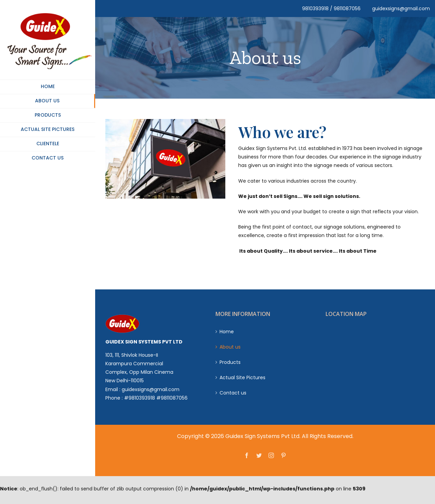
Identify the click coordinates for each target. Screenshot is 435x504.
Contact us (233, 393)
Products (230, 362)
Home (227, 332)
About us (230, 347)
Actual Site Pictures (242, 377)
